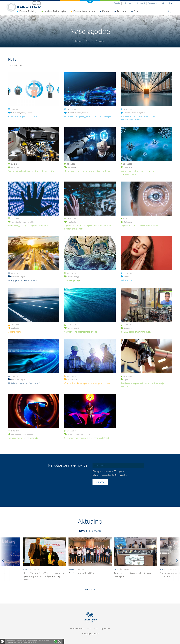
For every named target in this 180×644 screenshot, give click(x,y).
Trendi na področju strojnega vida (23, 438)
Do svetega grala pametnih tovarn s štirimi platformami (88, 171)
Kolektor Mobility (28, 11)
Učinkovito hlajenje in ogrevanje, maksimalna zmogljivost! (89, 116)
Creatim (95, 634)
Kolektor (79, 41)
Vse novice (90, 589)
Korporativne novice (104, 472)
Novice (83, 531)
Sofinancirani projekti (157, 3)
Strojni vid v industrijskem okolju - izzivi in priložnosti (87, 438)
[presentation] (111, 491)
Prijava (100, 482)
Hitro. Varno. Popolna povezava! (22, 116)
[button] (33, 65)
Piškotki (107, 629)
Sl (170, 3)
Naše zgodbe (121, 475)
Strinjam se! (56, 641)
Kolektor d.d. (128, 3)
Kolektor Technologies (55, 11)
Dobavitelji (141, 3)
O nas (137, 11)
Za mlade (122, 11)
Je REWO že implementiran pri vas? (136, 332)
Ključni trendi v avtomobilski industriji (24, 383)
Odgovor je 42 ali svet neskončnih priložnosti (140, 226)
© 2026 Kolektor (77, 629)
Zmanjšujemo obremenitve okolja (23, 280)
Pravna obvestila (94, 629)
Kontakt (117, 3)
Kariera (106, 11)
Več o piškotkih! (60, 641)
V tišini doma (126, 280)
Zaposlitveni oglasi (103, 475)
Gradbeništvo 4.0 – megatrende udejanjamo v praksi (87, 383)
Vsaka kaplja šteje (72, 280)
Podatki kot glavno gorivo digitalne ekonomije (28, 226)
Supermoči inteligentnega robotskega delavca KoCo (31, 171)
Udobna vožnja (15, 332)
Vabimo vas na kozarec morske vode (81, 332)
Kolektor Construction (84, 11)
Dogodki (120, 472)
